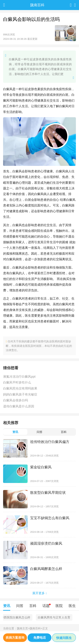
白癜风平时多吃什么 (17, 382)
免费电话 (40, 638)
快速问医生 (64, 638)
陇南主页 (23, 628)
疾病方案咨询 (15, 638)
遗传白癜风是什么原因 (19, 406)
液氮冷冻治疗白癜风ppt (19, 377)
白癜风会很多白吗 (16, 400)
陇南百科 (36, 628)
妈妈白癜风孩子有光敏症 (20, 394)
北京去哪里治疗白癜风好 (21, 617)
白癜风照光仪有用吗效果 (20, 388)
